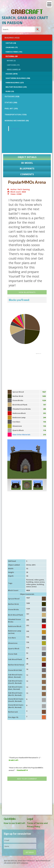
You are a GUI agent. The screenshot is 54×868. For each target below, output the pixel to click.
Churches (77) (12, 47)
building (30, 582)
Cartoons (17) (13, 65)
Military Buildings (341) (16, 87)
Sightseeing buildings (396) (18, 78)
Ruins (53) (10, 91)
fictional (30, 580)
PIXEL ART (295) (11, 108)
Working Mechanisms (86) (17, 121)
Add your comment (27, 779)
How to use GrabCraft (14, 823)
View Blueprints (27, 292)
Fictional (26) (12, 56)
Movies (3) (11, 61)
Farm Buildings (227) (15, 83)
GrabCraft (15, 129)
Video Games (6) (14, 69)
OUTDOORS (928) (12, 96)
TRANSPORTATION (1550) (16, 115)
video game (39, 580)
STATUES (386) (11, 102)
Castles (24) (11, 43)
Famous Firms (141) (14, 52)
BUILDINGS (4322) (12, 38)
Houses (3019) (11, 74)
